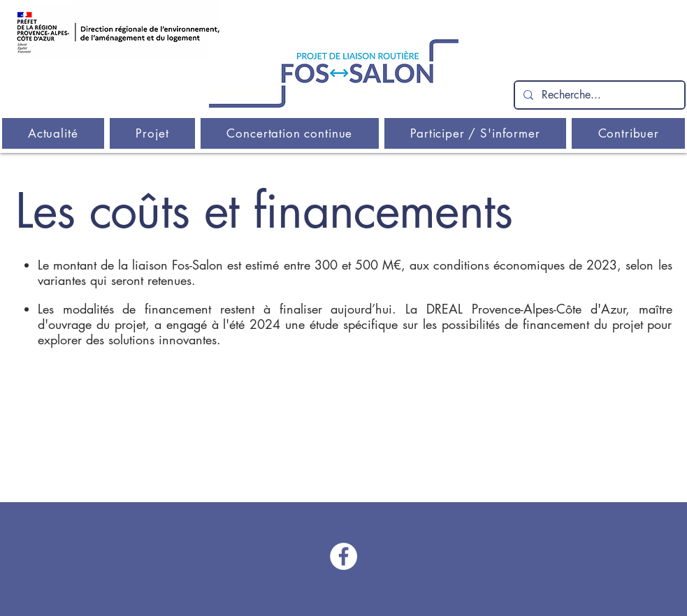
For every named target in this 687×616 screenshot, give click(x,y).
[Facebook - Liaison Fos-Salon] (343, 556)
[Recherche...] (598, 95)
